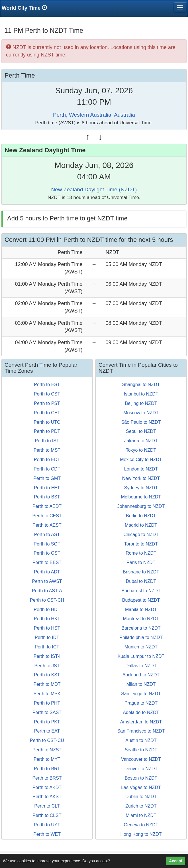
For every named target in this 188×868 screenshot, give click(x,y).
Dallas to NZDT (141, 666)
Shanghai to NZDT (141, 385)
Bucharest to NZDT (141, 591)
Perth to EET (47, 488)
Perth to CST (47, 394)
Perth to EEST (47, 562)
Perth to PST (47, 403)
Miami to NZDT (141, 815)
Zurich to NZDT (141, 806)
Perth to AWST (47, 581)
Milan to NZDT (141, 684)
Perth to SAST (47, 712)
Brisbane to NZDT (141, 572)
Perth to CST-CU (47, 740)
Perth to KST (47, 675)
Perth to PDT (47, 431)
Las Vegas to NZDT (141, 787)
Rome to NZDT (141, 553)
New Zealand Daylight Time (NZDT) (94, 189)
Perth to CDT (47, 469)
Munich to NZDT (141, 647)
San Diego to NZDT (141, 694)
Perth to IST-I (47, 656)
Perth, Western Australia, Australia (94, 115)
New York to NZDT (141, 478)
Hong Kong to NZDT (141, 834)
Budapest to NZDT (141, 600)
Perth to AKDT (47, 787)
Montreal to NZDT (141, 619)
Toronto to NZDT (141, 544)
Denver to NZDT (141, 769)
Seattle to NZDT (141, 750)
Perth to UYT (47, 825)
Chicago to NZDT (141, 535)
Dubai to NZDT (141, 581)
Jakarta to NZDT (141, 441)
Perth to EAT (47, 731)
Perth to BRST (47, 778)
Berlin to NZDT (141, 516)
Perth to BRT (47, 769)
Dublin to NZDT (141, 797)
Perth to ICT (47, 647)
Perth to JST (47, 666)
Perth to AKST (47, 797)
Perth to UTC (47, 422)
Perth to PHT (47, 703)
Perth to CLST (47, 815)
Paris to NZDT (141, 562)
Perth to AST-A (47, 591)
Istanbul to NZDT (141, 394)
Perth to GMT (47, 478)
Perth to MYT (47, 759)
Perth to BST (47, 497)
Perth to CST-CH (47, 600)
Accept (176, 861)
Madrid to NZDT (141, 525)
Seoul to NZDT (141, 431)
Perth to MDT (47, 684)
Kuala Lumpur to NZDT (141, 656)
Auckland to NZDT (141, 675)
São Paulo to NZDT (141, 422)
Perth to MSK (47, 694)
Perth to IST (47, 441)
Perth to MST (47, 450)
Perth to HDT (47, 610)
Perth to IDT (47, 637)
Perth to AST (47, 535)
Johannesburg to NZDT (141, 506)
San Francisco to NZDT (141, 731)
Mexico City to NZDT (141, 460)
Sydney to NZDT (141, 488)
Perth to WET (47, 834)
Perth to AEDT (47, 506)
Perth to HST (47, 628)
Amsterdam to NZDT (141, 722)
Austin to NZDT (141, 740)
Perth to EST (47, 385)
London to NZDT (141, 469)
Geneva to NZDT (141, 825)
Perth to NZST (47, 750)
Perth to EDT (47, 460)
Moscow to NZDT (141, 413)
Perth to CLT (47, 806)
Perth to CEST (47, 516)
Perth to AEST (47, 525)
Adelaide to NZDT (141, 712)
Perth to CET (47, 413)
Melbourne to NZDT (141, 497)
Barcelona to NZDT (141, 628)
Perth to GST (47, 553)
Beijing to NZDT (141, 403)
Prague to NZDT (141, 703)
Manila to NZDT (141, 610)
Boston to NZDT (141, 778)
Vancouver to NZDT (141, 759)
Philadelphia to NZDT (141, 637)
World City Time (26, 8)
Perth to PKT (47, 722)
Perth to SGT (47, 544)
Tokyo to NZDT (141, 450)
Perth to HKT (47, 619)
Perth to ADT (47, 572)
